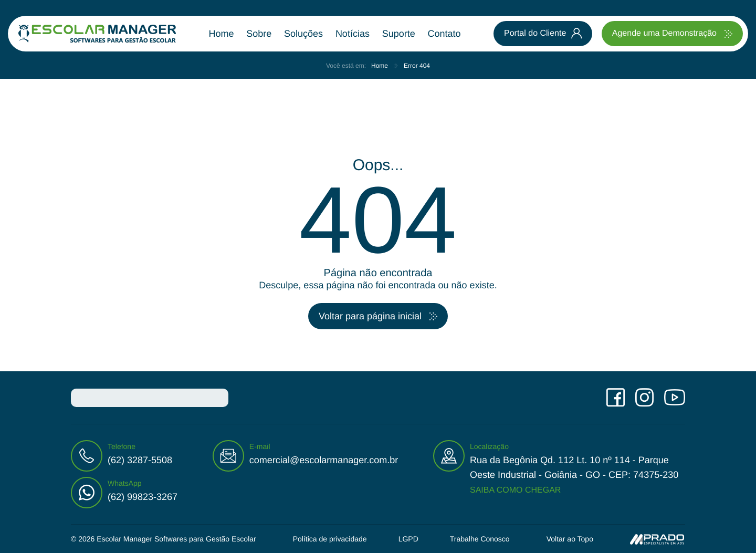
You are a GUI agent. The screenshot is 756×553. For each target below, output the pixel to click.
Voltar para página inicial (370, 316)
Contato (444, 34)
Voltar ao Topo (570, 539)
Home (222, 34)
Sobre (259, 34)
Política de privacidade (330, 539)
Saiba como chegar (515, 490)
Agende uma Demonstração (664, 33)
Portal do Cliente (535, 33)
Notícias (353, 34)
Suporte (399, 34)
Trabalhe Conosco (480, 539)
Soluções (303, 34)
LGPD (408, 539)
